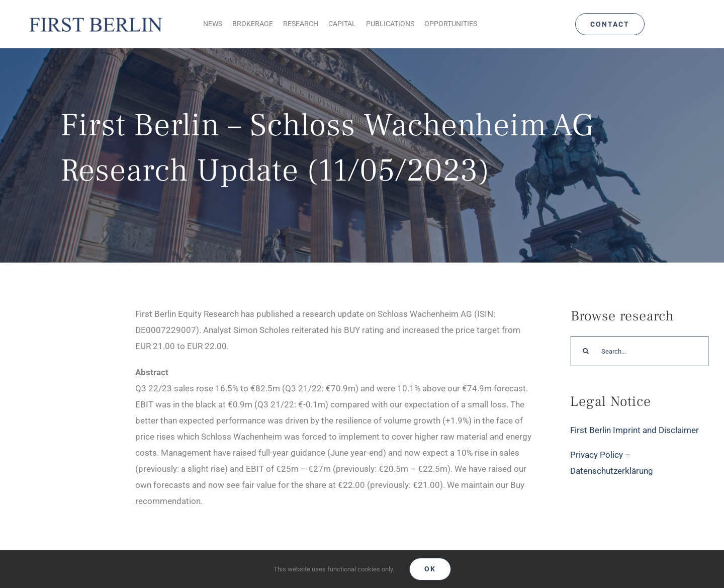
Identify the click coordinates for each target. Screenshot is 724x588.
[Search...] (640, 351)
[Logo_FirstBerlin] (95, 17)
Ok (430, 569)
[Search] (586, 351)
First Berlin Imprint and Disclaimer (635, 430)
